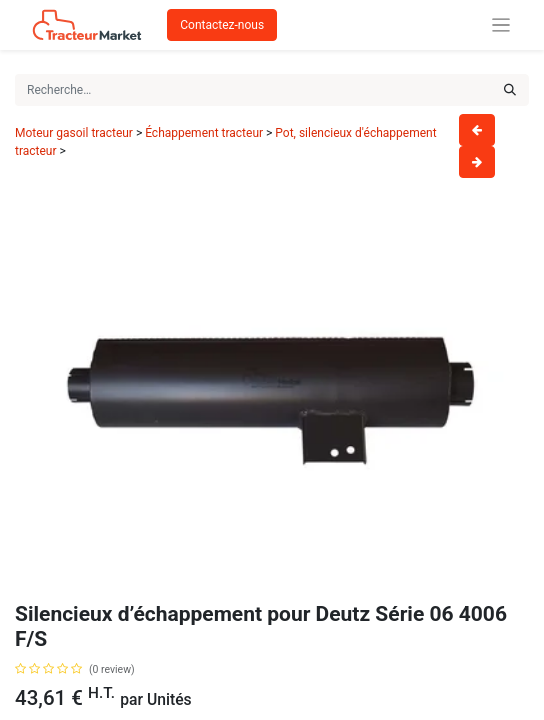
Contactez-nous (222, 25)
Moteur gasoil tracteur (74, 133)
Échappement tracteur (204, 133)
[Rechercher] (510, 90)
